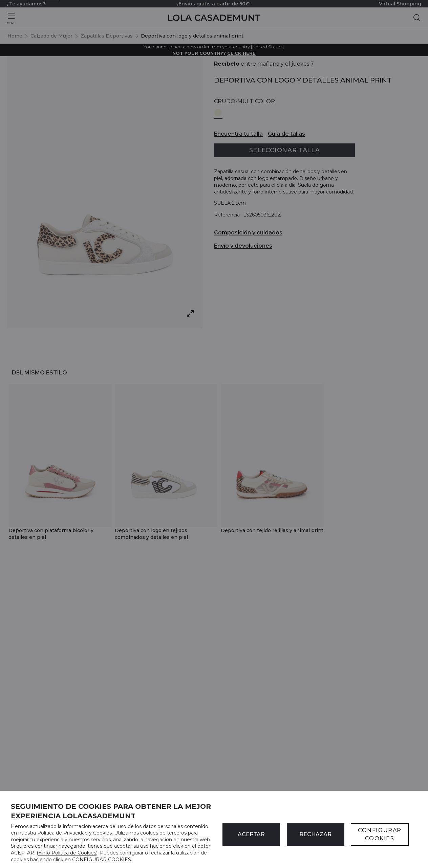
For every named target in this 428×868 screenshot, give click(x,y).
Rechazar (315, 834)
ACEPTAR (251, 834)
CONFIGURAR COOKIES (380, 834)
